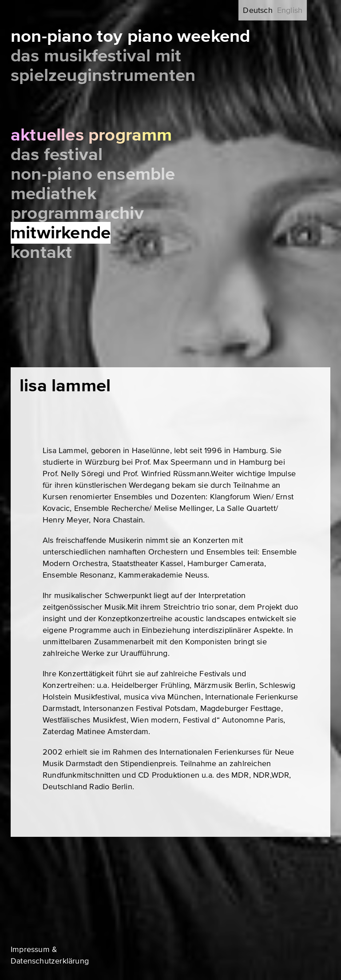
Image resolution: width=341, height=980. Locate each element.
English (290, 10)
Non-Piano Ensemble (93, 174)
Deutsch (258, 10)
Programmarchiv (77, 213)
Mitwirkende (61, 233)
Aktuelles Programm (91, 135)
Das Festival (57, 155)
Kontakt (41, 252)
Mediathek (54, 194)
